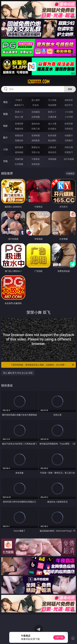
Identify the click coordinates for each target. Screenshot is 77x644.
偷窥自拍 (19, 135)
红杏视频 (19, 164)
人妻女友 (52, 147)
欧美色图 (52, 135)
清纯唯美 (36, 140)
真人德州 (36, 100)
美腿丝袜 (19, 140)
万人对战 (52, 100)
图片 (5, 138)
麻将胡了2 (19, 105)
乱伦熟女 (52, 129)
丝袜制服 (36, 117)
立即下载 (59, 637)
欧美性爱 (69, 124)
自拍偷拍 (36, 112)
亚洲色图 (36, 135)
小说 (5, 149)
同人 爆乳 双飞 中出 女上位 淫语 (18, 373)
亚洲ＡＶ (19, 112)
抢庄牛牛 (69, 105)
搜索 (70, 89)
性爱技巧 (69, 152)
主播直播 (52, 117)
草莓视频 (52, 159)
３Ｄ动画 (69, 112)
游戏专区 (69, 100)
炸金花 (36, 105)
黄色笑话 (52, 152)
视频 (5, 114)
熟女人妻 (19, 117)
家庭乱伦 (36, 147)
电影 (5, 126)
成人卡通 (52, 124)
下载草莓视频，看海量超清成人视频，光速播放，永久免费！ (43, 365)
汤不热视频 (69, 159)
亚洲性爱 (19, 124)
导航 (5, 161)
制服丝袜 (19, 129)
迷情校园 (19, 152)
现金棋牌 (52, 105)
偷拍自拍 (36, 124)
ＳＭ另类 (69, 117)
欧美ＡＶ (52, 112)
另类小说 (36, 152)
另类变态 (69, 129)
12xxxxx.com (38, 82)
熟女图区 (52, 140)
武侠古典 (69, 147)
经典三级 (36, 129)
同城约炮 (19, 159)
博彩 (5, 102)
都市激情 (19, 147)
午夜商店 (36, 159)
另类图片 (69, 140)
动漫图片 (69, 135)
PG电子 (19, 100)
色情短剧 (36, 164)
